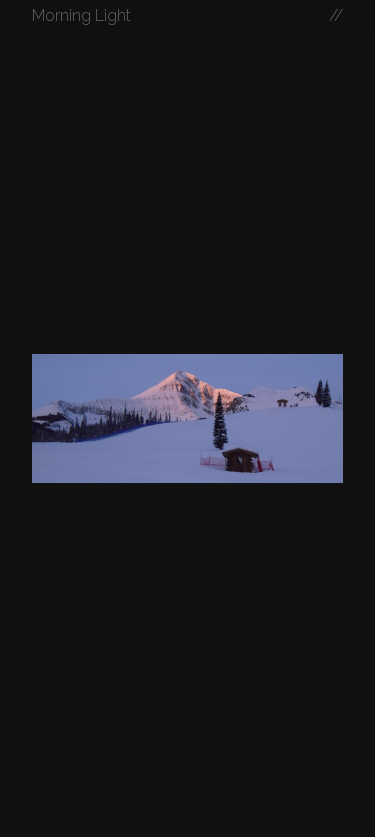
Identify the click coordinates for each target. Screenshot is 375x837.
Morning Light (81, 15)
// (336, 15)
